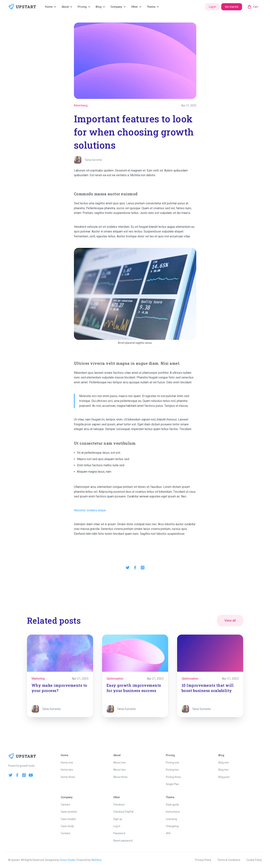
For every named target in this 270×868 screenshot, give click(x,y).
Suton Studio (68, 860)
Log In (212, 7)
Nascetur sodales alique (90, 510)
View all (230, 620)
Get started (232, 7)
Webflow (96, 860)
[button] (51, 7)
